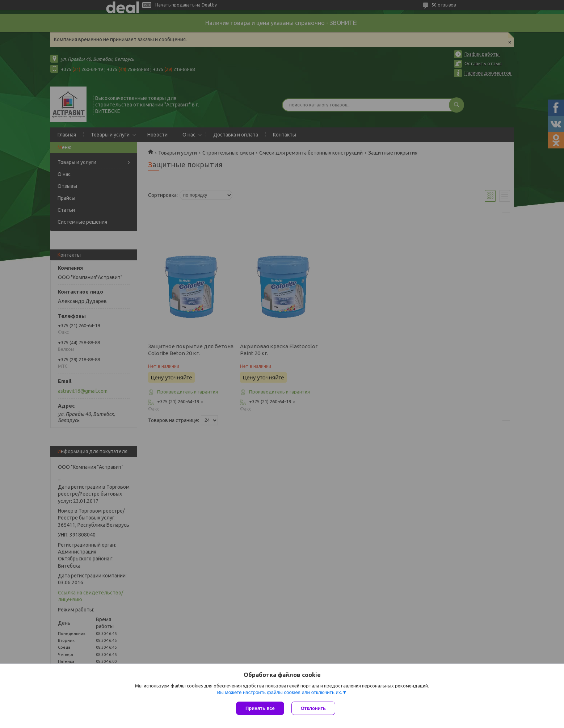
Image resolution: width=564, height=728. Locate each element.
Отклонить (313, 708)
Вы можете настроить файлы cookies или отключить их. (279, 692)
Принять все (260, 708)
